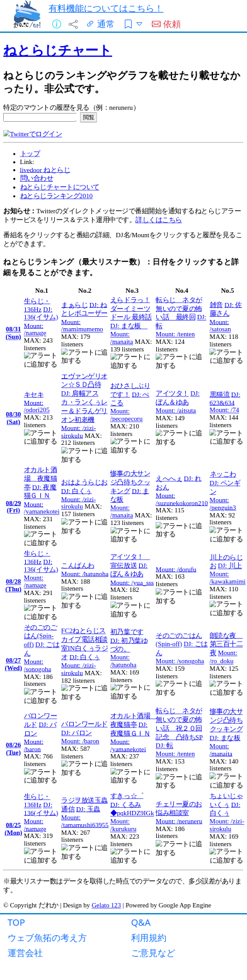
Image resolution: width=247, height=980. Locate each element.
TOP (16, 922)
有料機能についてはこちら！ (106, 8)
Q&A (141, 922)
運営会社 (25, 953)
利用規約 (149, 937)
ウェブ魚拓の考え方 (47, 937)
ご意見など (153, 953)
